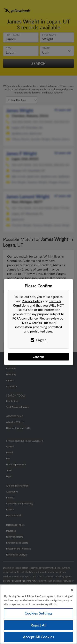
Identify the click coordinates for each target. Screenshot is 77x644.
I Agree (38, 340)
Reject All (38, 626)
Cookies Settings (38, 614)
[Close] (72, 591)
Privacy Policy (32, 301)
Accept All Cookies (39, 638)
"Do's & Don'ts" (32, 323)
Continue (38, 357)
